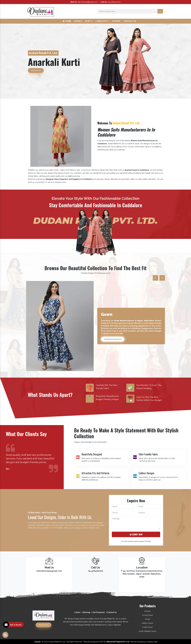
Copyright (38, 642)
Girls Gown (148, 627)
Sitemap (116, 21)
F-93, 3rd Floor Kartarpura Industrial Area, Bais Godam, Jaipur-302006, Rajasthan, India (142, 574)
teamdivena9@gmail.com (84, 2)
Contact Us (130, 21)
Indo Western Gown (148, 631)
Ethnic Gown (148, 623)
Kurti (89, 21)
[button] (14, 61)
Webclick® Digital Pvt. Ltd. (118, 642)
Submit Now (136, 534)
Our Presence (98, 612)
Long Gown (148, 615)
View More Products (113, 339)
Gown (78, 21)
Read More (36, 70)
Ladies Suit (102, 21)
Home (67, 21)
